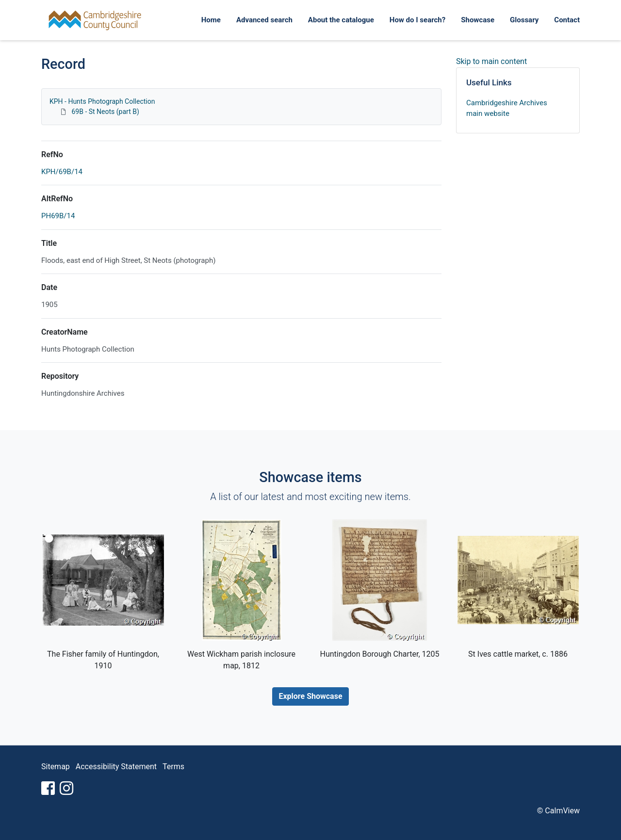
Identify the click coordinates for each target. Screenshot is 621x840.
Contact (567, 20)
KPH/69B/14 (62, 172)
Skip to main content (491, 61)
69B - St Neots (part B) (105, 112)
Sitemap (56, 767)
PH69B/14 (58, 216)
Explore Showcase (310, 696)
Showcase (478, 20)
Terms (173, 767)
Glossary (524, 20)
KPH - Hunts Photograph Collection (102, 101)
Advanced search (264, 20)
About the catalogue (341, 20)
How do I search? (417, 20)
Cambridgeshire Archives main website (507, 108)
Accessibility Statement (116, 767)
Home (211, 20)
